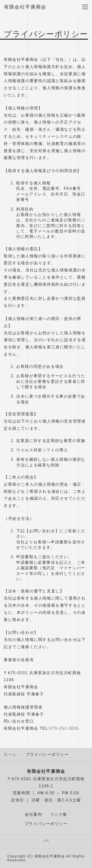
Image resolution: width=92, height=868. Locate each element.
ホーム (10, 754)
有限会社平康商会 (25, 7)
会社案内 (33, 814)
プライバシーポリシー (46, 824)
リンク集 (59, 814)
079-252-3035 (64, 728)
